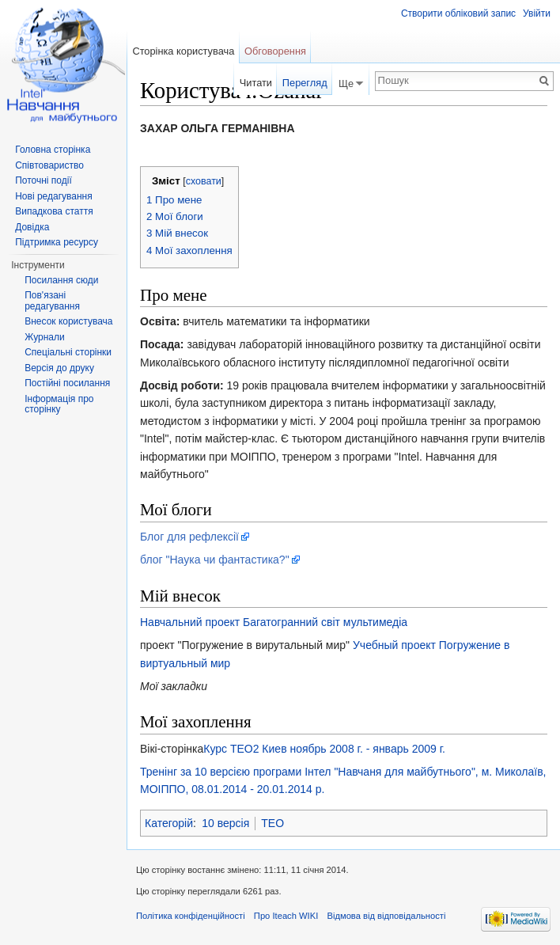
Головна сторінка (53, 150)
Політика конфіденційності (191, 916)
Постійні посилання (67, 383)
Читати (256, 83)
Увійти (537, 13)
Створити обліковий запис (458, 13)
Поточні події (44, 180)
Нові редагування (54, 196)
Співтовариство (49, 165)
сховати (204, 181)
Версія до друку (59, 368)
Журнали (45, 337)
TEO (272, 823)
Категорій (169, 823)
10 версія (225, 823)
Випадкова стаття (54, 211)
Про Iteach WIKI (286, 916)
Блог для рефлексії (189, 537)
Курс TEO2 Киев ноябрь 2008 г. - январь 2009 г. (324, 749)
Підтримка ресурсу (57, 242)
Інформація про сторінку (59, 404)
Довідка (32, 227)
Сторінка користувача (183, 51)
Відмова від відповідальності (386, 916)
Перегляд (305, 83)
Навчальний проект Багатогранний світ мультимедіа (274, 622)
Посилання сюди (61, 280)
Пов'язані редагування (52, 301)
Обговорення (275, 51)
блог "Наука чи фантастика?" (215, 560)
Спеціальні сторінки (68, 352)
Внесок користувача (68, 321)
